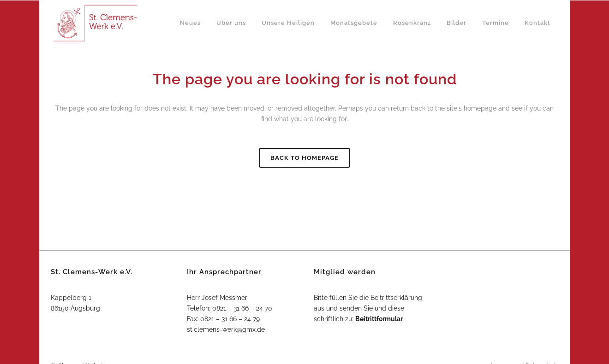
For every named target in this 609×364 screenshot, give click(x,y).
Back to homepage (304, 158)
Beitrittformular (379, 319)
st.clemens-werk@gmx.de (226, 329)
